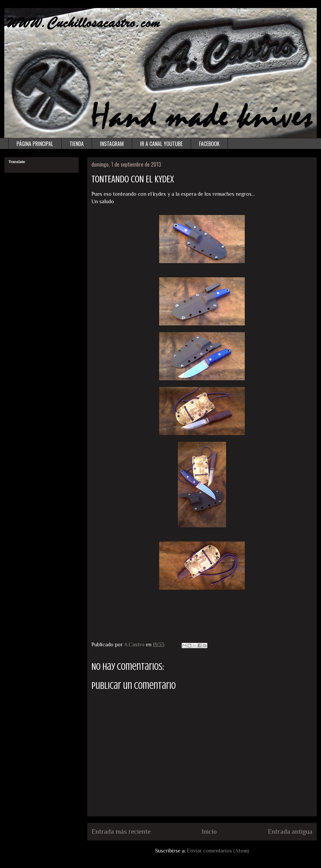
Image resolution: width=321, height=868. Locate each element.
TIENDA (77, 144)
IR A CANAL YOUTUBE (161, 144)
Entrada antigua (290, 831)
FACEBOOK (209, 144)
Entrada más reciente (121, 831)
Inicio (209, 831)
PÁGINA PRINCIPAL (35, 144)
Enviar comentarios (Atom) (218, 851)
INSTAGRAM (112, 144)
